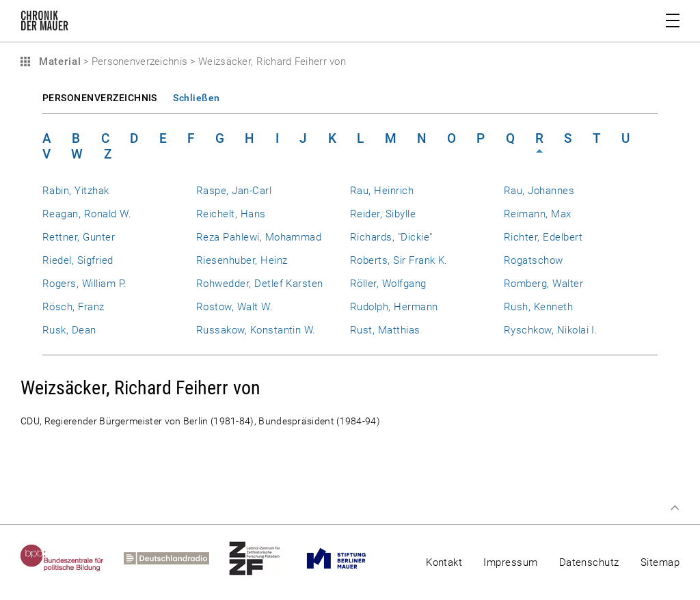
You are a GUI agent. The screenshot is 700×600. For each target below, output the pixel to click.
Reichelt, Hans (231, 214)
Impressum (510, 562)
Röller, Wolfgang (388, 284)
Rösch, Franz (73, 307)
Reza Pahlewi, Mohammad (259, 237)
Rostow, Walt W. (234, 307)
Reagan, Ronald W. (87, 214)
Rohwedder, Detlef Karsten (260, 284)
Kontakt (444, 562)
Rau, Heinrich (382, 191)
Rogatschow (534, 260)
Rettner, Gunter (79, 237)
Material (58, 62)
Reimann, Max (538, 214)
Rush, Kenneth (538, 307)
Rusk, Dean (69, 330)
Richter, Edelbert (543, 237)
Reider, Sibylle (383, 214)
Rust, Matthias (385, 330)
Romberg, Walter (543, 284)
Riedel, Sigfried (78, 260)
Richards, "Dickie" (391, 237)
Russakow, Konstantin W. (256, 330)
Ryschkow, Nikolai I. (551, 330)
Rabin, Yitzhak (76, 191)
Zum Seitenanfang (675, 508)
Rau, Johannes (539, 191)
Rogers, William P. (84, 284)
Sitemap (660, 562)
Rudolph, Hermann (394, 307)
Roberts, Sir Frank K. (399, 260)
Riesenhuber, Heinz (242, 260)
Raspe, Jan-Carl (234, 191)
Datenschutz (589, 562)
